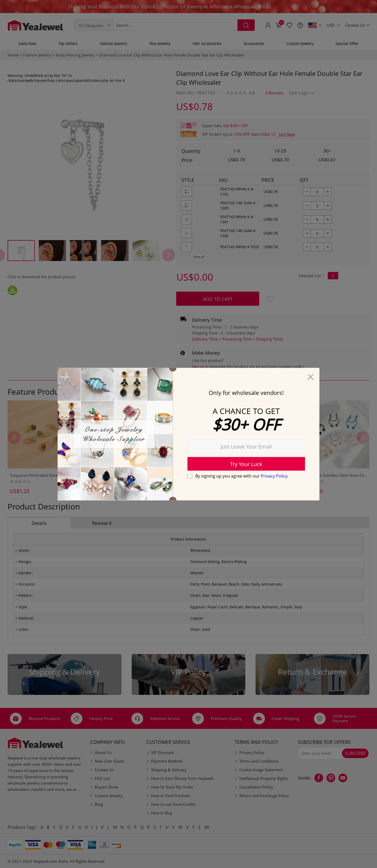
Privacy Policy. (275, 476)
